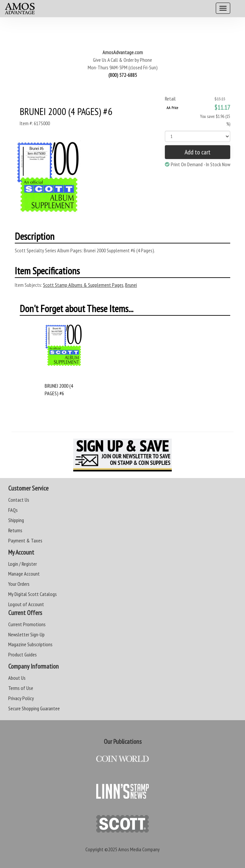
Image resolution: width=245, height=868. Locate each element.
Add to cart (198, 152)
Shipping (16, 520)
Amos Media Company (139, 849)
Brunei (131, 285)
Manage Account (24, 574)
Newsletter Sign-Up (26, 634)
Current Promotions (27, 624)
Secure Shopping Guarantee (34, 708)
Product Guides (22, 654)
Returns (15, 530)
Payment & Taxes (25, 540)
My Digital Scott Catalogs (33, 594)
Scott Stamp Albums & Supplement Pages (83, 285)
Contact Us (19, 500)
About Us (17, 678)
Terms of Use (21, 688)
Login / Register (22, 564)
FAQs (13, 510)
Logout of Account (26, 604)
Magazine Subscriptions (30, 644)
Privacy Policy (21, 698)
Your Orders (19, 584)
